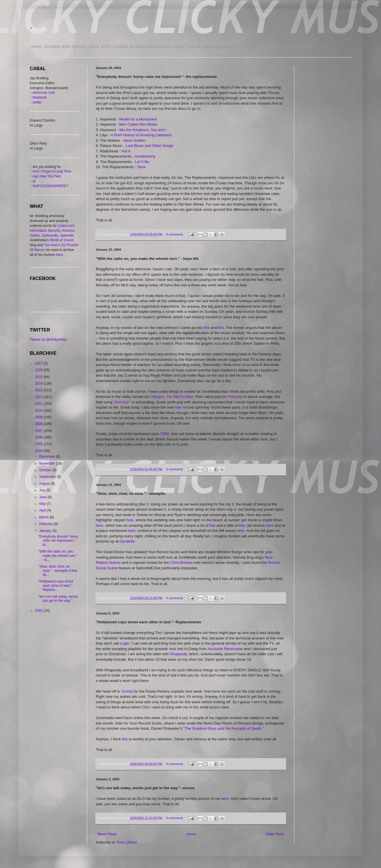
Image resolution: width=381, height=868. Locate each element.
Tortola (127, 691)
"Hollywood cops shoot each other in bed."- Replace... (56, 586)
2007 (39, 431)
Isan (179, 407)
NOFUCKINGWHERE (50, 186)
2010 (39, 411)
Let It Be (142, 162)
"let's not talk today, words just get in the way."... (58, 599)
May (43, 504)
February (46, 524)
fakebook (40, 97)
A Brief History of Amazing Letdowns (141, 135)
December (48, 457)
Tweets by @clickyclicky (48, 340)
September (48, 477)
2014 (39, 384)
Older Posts (275, 834)
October (46, 470)
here (130, 520)
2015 (39, 377)
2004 (39, 451)
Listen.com (66, 226)
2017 (39, 363)
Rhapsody (178, 654)
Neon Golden (134, 140)
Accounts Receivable (226, 649)
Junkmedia (50, 235)
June (43, 497)
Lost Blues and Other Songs (149, 146)
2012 (39, 397)
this (207, 328)
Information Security (45, 231)
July (43, 490)
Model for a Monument (138, 119)
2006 (39, 437)
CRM (165, 434)
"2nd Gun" (122, 402)
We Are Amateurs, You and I (143, 130)
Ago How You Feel (47, 176)
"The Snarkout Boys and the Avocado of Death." (223, 728)
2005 (39, 444)
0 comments (175, 234)
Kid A (126, 151)
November (48, 463)
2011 (39, 404)
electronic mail (44, 93)
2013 (39, 390)
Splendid (67, 235)
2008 (39, 424)
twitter (37, 102)
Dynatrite (127, 541)
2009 (39, 417)
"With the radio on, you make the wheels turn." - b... (58, 556)
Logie (124, 643)
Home (191, 834)
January (46, 531)
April (43, 510)
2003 (39, 611)
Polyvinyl (236, 397)
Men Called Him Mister (138, 124)
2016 (39, 370)
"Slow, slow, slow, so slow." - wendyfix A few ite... (58, 571)
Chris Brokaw (181, 563)
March (44, 517)
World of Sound (62, 240)
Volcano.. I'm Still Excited (172, 397)
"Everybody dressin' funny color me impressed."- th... (58, 541)
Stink (141, 167)
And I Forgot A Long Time (52, 171)
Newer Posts (107, 834)
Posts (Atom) (127, 842)
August (45, 484)
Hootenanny (145, 156)
